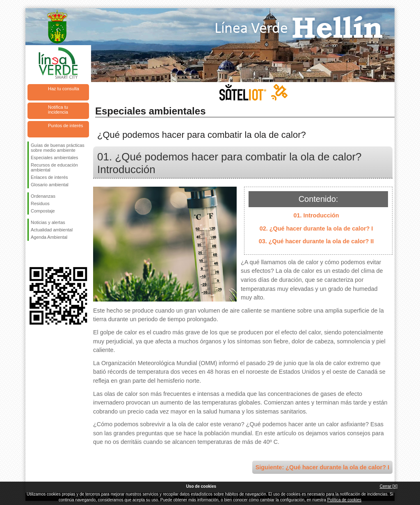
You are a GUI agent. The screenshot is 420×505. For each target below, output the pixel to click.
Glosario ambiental (50, 185)
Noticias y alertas (48, 222)
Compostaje (43, 211)
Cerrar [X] (389, 486)
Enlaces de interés (49, 177)
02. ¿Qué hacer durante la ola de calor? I (316, 229)
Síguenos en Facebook (32, 254)
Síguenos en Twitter (46, 254)
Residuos (40, 203)
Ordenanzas (43, 196)
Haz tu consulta (64, 89)
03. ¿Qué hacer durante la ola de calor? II (316, 241)
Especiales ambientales (55, 158)
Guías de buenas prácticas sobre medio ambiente (58, 148)
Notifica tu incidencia (58, 110)
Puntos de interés (66, 126)
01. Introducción (316, 215)
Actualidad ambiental (52, 230)
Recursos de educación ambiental (54, 167)
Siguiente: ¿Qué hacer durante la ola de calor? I (322, 467)
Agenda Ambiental (49, 237)
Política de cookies (344, 500)
